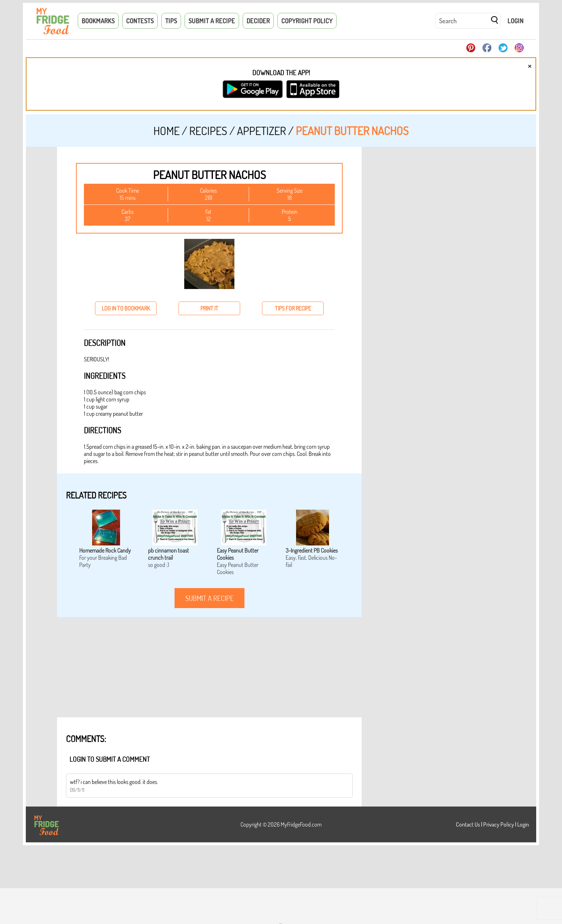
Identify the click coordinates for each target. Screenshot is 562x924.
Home (166, 131)
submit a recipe (209, 598)
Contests (140, 21)
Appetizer (261, 131)
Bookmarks (98, 21)
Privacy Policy (499, 824)
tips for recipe (293, 308)
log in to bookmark (126, 308)
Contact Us (468, 824)
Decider (258, 21)
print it (209, 308)
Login (516, 21)
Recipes (208, 131)
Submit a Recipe (212, 21)
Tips (171, 21)
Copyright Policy (307, 21)
